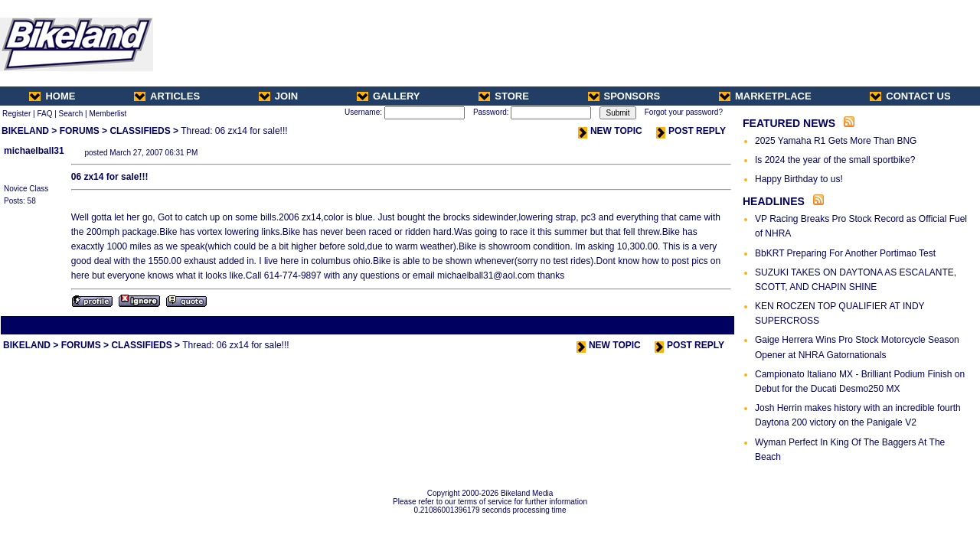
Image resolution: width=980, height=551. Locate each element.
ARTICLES (167, 96)
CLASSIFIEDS (140, 131)
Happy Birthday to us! (799, 179)
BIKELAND (25, 131)
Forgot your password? (684, 112)
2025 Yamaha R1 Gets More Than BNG (836, 141)
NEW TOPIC (610, 131)
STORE (504, 96)
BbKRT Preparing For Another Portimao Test (845, 253)
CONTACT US (910, 96)
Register (16, 114)
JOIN (278, 96)
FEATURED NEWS (789, 123)
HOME (52, 96)
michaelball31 (34, 151)
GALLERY (389, 96)
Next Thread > (706, 325)
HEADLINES (774, 201)
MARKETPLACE (765, 96)
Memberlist (108, 114)
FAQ (44, 114)
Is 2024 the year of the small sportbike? (835, 160)
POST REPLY (691, 131)
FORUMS (80, 131)
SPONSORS (624, 96)
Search (71, 114)
